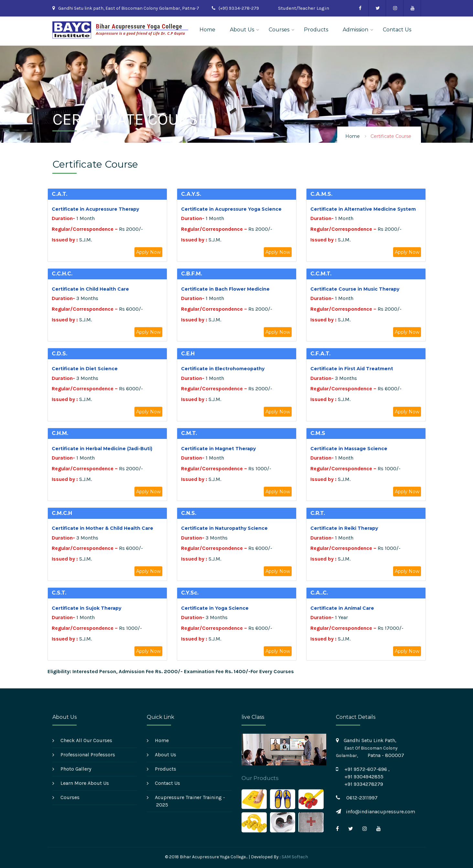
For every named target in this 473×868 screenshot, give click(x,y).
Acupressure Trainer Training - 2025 (190, 801)
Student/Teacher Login (304, 8)
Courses (279, 30)
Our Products (260, 778)
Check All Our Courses (86, 740)
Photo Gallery (76, 769)
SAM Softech (295, 857)
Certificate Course (391, 136)
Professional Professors (88, 755)
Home (207, 30)
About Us (242, 30)
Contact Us (397, 30)
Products (316, 30)
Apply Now (148, 252)
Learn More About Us (85, 783)
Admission (355, 30)
